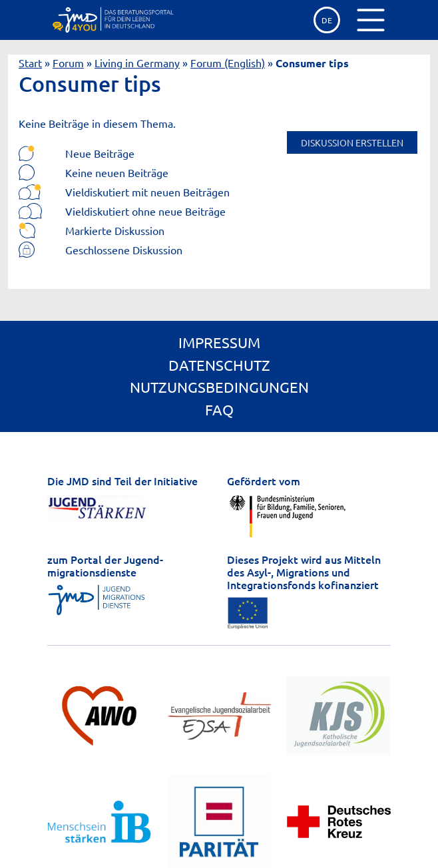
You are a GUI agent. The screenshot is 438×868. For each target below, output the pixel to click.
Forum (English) (228, 63)
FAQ (219, 409)
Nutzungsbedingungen (219, 387)
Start (30, 63)
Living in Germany (137, 63)
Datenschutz (219, 365)
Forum (68, 63)
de (327, 20)
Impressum (219, 342)
